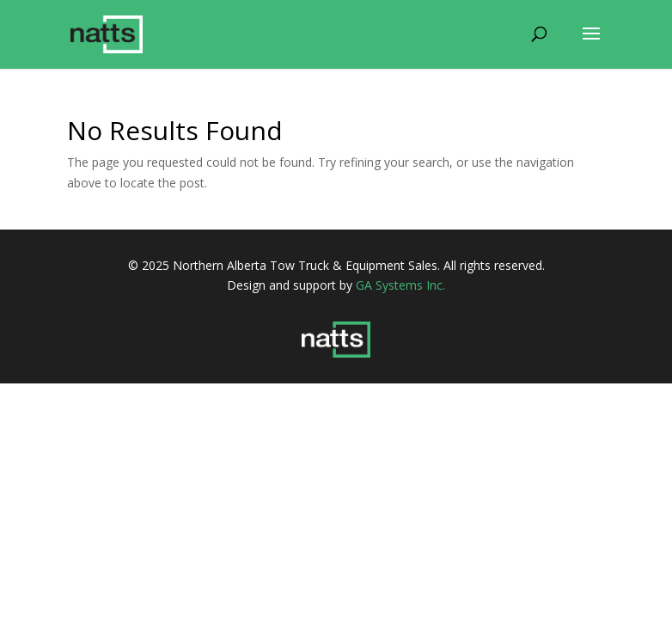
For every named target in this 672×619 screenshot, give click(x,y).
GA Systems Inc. (400, 285)
